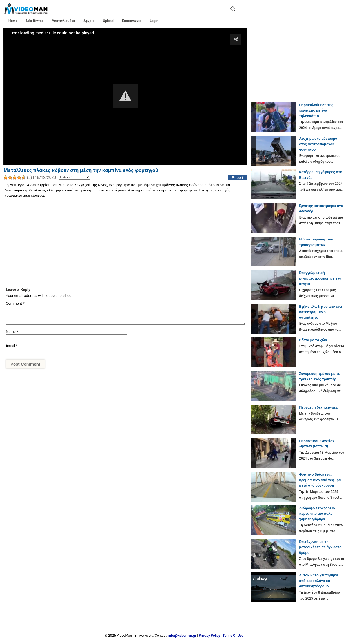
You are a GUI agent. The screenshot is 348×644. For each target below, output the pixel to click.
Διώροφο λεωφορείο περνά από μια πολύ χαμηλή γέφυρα (317, 514)
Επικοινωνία (132, 21)
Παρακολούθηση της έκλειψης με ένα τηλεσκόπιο (316, 110)
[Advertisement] (125, 242)
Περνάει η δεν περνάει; (318, 407)
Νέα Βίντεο (35, 21)
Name (12, 332)
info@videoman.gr (182, 636)
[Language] (75, 177)
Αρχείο (89, 21)
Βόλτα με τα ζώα (313, 340)
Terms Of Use (233, 636)
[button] (125, 96)
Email (12, 345)
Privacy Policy (209, 636)
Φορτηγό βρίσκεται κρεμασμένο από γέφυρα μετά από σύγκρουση (320, 480)
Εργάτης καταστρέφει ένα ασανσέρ (321, 209)
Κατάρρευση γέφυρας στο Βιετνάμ (321, 175)
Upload (108, 21)
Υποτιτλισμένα (64, 21)
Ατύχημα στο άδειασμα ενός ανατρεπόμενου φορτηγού (318, 144)
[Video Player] (125, 96)
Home (13, 21)
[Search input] (174, 9)
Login (154, 21)
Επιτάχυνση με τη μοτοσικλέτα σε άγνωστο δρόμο (320, 547)
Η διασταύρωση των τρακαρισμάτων (316, 242)
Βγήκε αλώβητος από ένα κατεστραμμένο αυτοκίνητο (320, 312)
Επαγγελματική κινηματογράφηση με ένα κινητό (320, 278)
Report (238, 178)
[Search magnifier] (233, 9)
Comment (15, 303)
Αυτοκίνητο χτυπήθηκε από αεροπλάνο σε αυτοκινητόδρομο (319, 581)
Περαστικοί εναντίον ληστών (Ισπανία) (317, 444)
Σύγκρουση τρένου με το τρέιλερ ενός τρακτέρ (320, 376)
